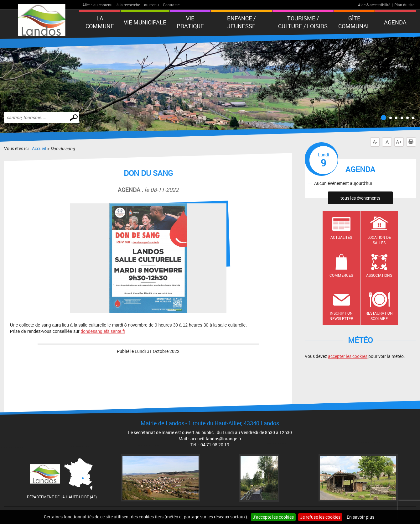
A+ (399, 142)
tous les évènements (360, 198)
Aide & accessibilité (374, 5)
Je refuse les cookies (320, 517)
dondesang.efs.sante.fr (103, 331)
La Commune (100, 22)
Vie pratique (190, 22)
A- (375, 142)
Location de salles (379, 240)
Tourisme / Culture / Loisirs (303, 22)
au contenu (103, 5)
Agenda (395, 22)
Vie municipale (145, 22)
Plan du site (404, 5)
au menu (151, 5)
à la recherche (128, 5)
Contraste (171, 5)
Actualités (341, 237)
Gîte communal (354, 22)
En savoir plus (360, 517)
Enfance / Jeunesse (241, 22)
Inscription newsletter (341, 316)
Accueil (39, 148)
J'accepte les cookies (273, 517)
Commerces (341, 275)
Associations (379, 275)
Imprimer (412, 142)
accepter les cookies (348, 356)
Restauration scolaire (379, 316)
